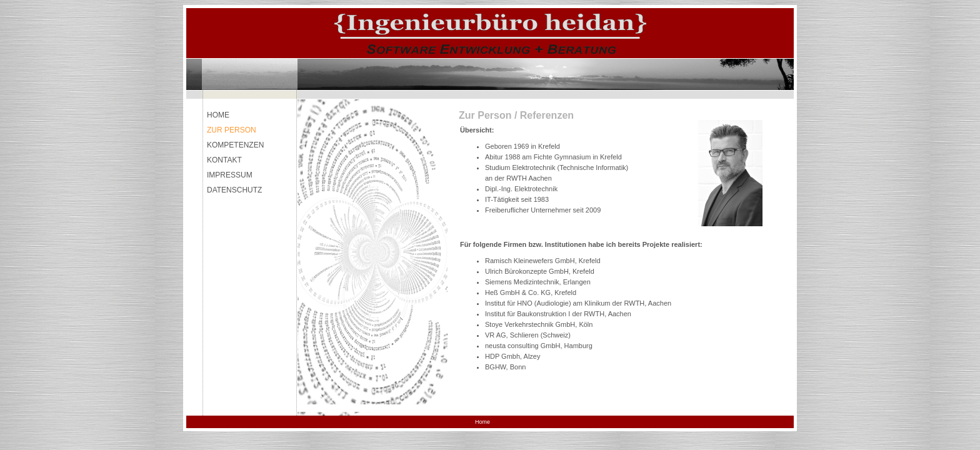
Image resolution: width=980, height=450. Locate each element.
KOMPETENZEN (235, 145)
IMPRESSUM (230, 175)
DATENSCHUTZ (234, 190)
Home (482, 422)
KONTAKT (224, 160)
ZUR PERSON (232, 130)
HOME (218, 115)
